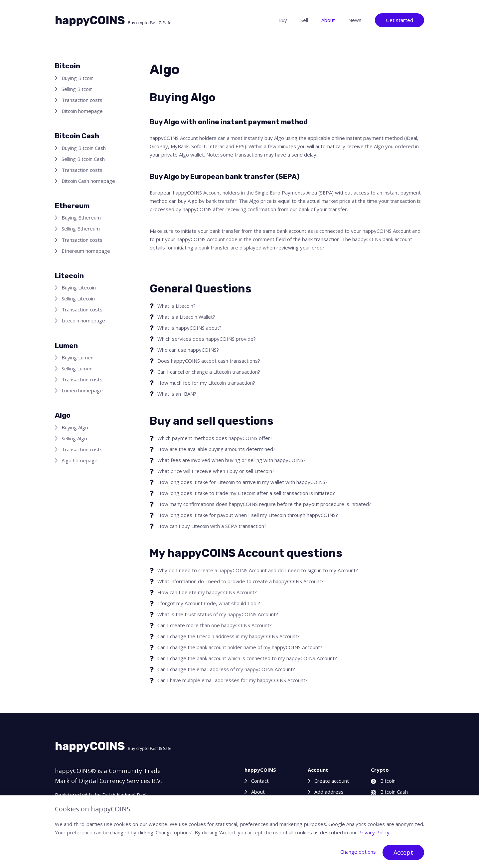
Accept (403, 852)
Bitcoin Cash (389, 792)
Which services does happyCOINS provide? (207, 339)
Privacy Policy (374, 832)
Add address (329, 792)
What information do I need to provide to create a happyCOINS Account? (240, 581)
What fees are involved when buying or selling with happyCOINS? (232, 460)
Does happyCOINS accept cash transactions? (209, 361)
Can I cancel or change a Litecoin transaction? (209, 372)
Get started (399, 20)
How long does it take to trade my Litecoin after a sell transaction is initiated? (246, 493)
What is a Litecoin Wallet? (186, 317)
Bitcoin (383, 781)
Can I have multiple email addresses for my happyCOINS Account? (233, 680)
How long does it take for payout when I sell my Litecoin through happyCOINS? (248, 515)
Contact (260, 781)
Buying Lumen (78, 357)
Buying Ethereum (81, 217)
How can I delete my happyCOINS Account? (207, 592)
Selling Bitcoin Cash (83, 159)
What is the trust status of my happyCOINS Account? (218, 614)
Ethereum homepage (86, 251)
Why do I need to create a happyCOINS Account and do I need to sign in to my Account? (258, 570)
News (355, 20)
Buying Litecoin (79, 287)
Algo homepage (80, 460)
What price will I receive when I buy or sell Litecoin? (216, 471)
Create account (332, 781)
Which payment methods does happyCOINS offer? (215, 438)
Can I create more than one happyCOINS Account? (215, 625)
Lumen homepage (82, 390)
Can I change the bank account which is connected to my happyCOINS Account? (247, 658)
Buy (283, 20)
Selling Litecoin (78, 298)
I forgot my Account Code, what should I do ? (209, 603)
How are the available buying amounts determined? (216, 449)
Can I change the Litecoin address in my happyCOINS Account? (229, 636)
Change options (358, 852)
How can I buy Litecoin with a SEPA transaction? (212, 526)
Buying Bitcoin (78, 78)
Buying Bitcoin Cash (84, 148)
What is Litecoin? (176, 306)
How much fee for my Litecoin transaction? (206, 383)
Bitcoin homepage (82, 111)
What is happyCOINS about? (189, 328)
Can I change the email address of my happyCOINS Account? (226, 669)
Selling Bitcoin (77, 89)
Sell (304, 20)
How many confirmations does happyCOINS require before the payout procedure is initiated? (264, 504)
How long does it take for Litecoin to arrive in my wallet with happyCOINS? (242, 482)
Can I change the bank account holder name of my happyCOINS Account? (240, 647)
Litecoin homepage (83, 320)
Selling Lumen (77, 368)
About (328, 20)
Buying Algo (75, 427)
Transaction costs (82, 100)
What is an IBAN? (177, 394)
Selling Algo (74, 438)
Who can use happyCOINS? (188, 350)
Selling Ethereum (81, 228)
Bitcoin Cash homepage (88, 181)
